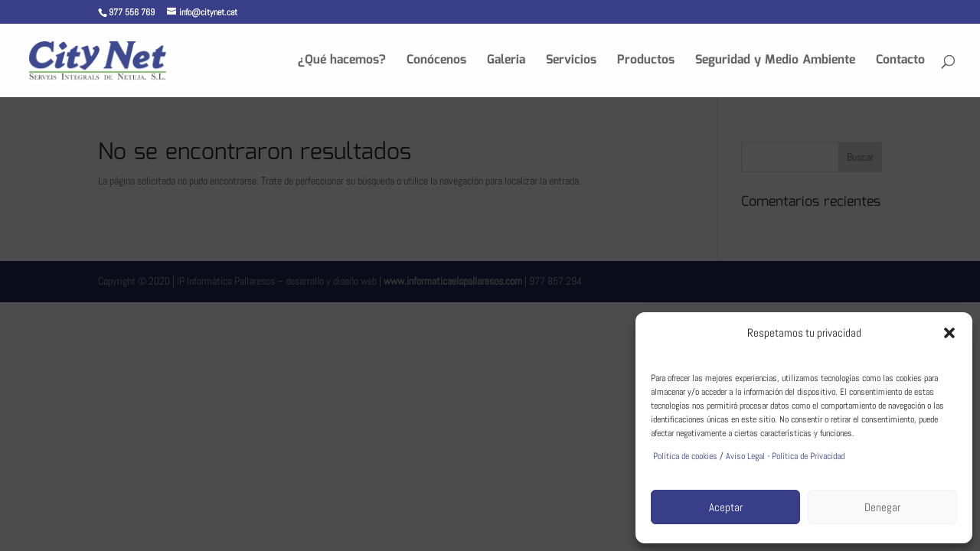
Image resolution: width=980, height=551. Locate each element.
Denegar (882, 507)
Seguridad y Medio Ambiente (775, 62)
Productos (646, 62)
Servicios (571, 62)
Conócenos (436, 62)
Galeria (506, 62)
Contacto (900, 62)
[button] (949, 333)
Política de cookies (684, 456)
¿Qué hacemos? (342, 62)
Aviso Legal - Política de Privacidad (785, 456)
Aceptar (726, 507)
